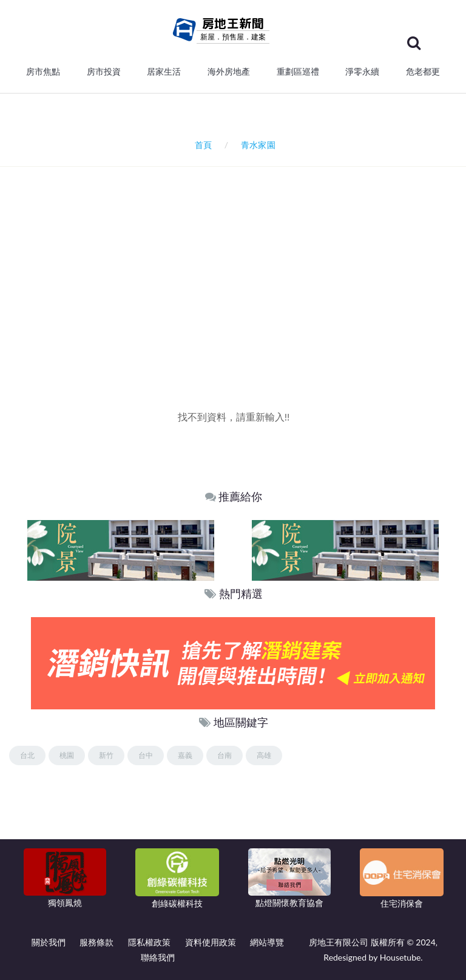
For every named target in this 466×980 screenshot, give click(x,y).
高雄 (264, 755)
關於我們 (49, 942)
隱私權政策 (149, 942)
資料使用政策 (211, 942)
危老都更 (423, 72)
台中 (146, 755)
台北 (27, 755)
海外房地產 (229, 72)
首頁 (201, 145)
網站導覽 (267, 942)
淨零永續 (362, 72)
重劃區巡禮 (298, 72)
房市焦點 (43, 72)
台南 (225, 755)
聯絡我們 (158, 957)
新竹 (106, 755)
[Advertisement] (238, 306)
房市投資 (104, 72)
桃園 (67, 755)
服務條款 (96, 942)
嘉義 (185, 755)
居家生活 (164, 72)
